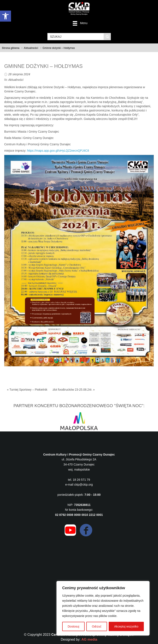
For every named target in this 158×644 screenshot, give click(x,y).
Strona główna (11, 48)
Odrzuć (97, 626)
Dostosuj (73, 626)
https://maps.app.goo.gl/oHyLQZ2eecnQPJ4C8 (58, 151)
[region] (103, 608)
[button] (5, 16)
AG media (89, 639)
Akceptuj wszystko (126, 626)
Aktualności (31, 48)
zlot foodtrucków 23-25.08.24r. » (74, 390)
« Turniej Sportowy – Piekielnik (27, 390)
